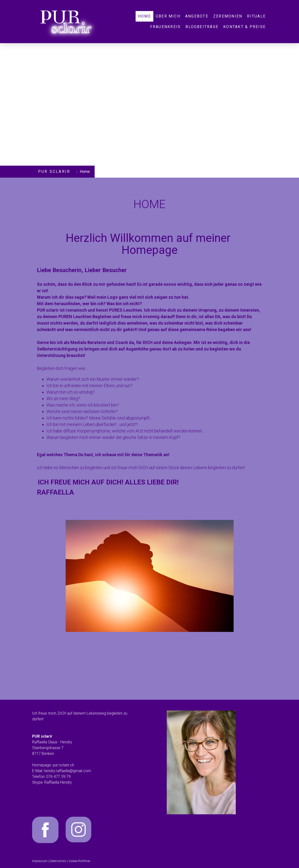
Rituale (256, 16)
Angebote (197, 16)
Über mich (168, 16)
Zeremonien (228, 16)
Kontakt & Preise (244, 27)
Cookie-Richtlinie (79, 861)
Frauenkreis (166, 27)
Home (144, 16)
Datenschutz (58, 861)
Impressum (40, 861)
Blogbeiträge (202, 27)
